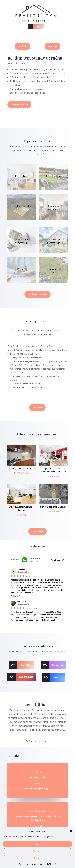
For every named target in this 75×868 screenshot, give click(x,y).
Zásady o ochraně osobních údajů (43, 864)
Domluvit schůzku (19, 104)
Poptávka (53, 46)
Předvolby (37, 858)
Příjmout (37, 844)
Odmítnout (38, 851)
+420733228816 (37, 778)
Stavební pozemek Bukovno (53, 507)
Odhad (23, 46)
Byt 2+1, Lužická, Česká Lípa (22, 468)
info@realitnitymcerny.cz (37, 788)
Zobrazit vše (37, 531)
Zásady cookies (24, 864)
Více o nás (37, 407)
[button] (71, 831)
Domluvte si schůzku (37, 294)
